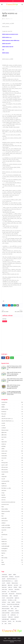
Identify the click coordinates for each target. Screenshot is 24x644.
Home (5, 638)
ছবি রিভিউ (12, 446)
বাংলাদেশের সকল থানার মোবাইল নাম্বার (12, 502)
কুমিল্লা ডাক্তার (12, 433)
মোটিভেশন (12, 523)
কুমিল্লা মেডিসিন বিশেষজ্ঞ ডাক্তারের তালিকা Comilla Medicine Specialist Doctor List (13, 387)
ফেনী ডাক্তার (12, 491)
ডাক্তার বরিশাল (12, 456)
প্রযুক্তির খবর (12, 484)
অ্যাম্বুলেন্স (12, 405)
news (12, 562)
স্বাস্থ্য (12, 555)
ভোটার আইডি (12, 518)
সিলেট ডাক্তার (12, 551)
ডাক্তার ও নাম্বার (12, 451)
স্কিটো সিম (12, 553)
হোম (3, 10)
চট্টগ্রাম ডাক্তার (12, 442)
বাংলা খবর (12, 500)
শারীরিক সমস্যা (12, 542)
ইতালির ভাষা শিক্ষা (12, 409)
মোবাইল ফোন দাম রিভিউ (12, 528)
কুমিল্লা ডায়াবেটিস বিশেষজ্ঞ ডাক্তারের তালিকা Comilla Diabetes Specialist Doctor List (14, 374)
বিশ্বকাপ (12, 514)
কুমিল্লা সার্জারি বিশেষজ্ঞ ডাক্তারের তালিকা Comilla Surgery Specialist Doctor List (15, 380)
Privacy (19, 638)
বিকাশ (12, 507)
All (5, 10)
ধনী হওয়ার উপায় (12, 470)
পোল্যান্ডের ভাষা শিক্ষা (12, 481)
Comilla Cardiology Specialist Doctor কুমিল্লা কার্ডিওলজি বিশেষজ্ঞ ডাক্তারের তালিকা (14, 393)
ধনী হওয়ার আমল (12, 467)
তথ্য (12, 460)
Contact (14, 638)
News (4, 19)
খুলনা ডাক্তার (12, 437)
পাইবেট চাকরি (12, 477)
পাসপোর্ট (12, 479)
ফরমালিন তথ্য (12, 486)
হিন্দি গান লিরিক (12, 558)
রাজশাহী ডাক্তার (12, 535)
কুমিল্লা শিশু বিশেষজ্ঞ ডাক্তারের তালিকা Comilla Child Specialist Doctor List (14, 368)
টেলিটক (12, 449)
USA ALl (12, 564)
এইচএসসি (12, 416)
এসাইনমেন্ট (12, 428)
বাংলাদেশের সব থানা (12, 504)
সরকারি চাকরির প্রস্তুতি (12, 546)
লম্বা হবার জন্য (12, 539)
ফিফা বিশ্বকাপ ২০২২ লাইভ (12, 488)
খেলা (12, 439)
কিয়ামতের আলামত (12, 430)
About (9, 638)
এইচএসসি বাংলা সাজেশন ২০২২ (12, 419)
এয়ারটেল (12, 423)
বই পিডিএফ (12, 497)
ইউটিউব (12, 407)
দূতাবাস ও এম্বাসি (12, 465)
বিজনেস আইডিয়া (12, 509)
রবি (12, 532)
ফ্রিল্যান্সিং (12, 495)
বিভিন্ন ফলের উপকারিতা (12, 511)
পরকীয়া (12, 474)
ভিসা (12, 516)
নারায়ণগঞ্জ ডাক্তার (12, 472)
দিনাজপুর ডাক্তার (12, 463)
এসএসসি (12, 426)
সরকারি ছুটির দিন (12, 549)
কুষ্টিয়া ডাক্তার (12, 435)
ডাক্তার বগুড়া (12, 453)
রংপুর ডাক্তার (12, 530)
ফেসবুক (12, 493)
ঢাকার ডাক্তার (12, 458)
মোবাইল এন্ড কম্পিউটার (12, 525)
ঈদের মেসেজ (12, 414)
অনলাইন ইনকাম (12, 402)
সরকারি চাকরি (12, 544)
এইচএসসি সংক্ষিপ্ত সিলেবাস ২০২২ (12, 421)
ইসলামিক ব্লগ (12, 412)
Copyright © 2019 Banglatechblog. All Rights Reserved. (12, 641)
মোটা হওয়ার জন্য (12, 521)
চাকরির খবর (12, 444)
